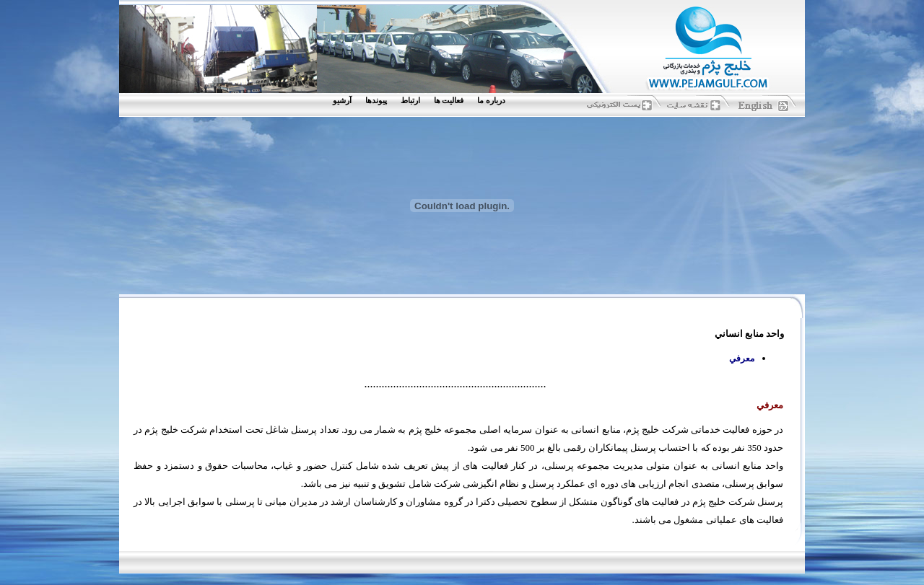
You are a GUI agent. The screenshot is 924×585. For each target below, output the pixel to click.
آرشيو (342, 101)
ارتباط (410, 101)
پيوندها (376, 101)
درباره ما (491, 101)
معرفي (742, 359)
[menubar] (422, 101)
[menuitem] (494, 101)
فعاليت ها (449, 101)
